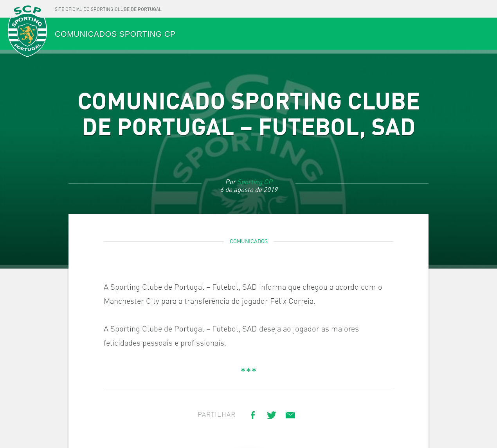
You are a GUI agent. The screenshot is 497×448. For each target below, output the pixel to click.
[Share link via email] (290, 415)
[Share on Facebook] (253, 415)
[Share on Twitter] (272, 415)
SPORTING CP (27, 32)
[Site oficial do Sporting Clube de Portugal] (108, 9)
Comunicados (249, 242)
